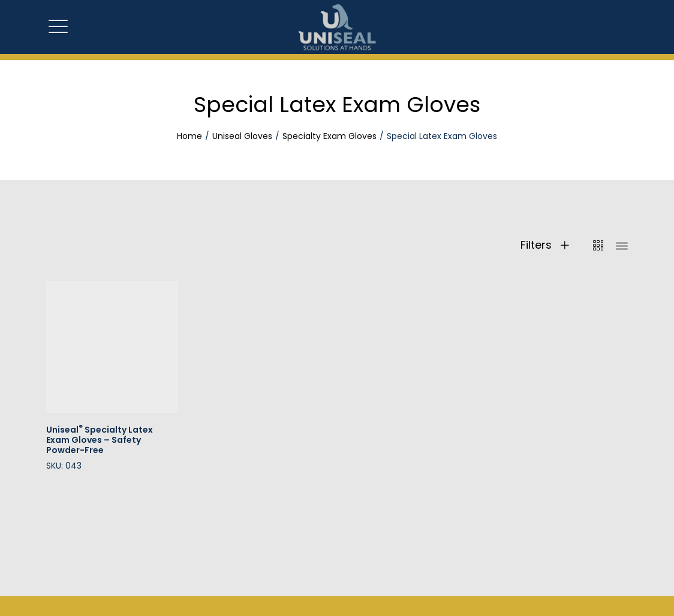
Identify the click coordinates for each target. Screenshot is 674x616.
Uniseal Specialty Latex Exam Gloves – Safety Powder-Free (100, 440)
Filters (545, 245)
